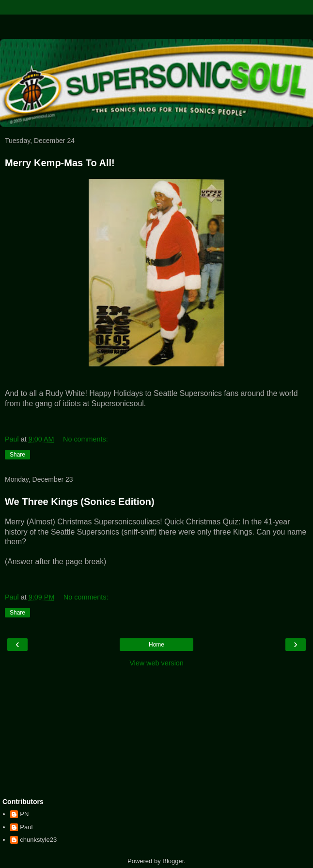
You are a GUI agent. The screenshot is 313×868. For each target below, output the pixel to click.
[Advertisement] (156, 27)
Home (156, 645)
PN (24, 814)
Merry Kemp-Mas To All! (60, 163)
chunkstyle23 (38, 840)
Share (17, 455)
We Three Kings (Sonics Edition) (80, 502)
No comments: (86, 439)
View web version (156, 663)
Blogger (173, 861)
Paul (26, 827)
